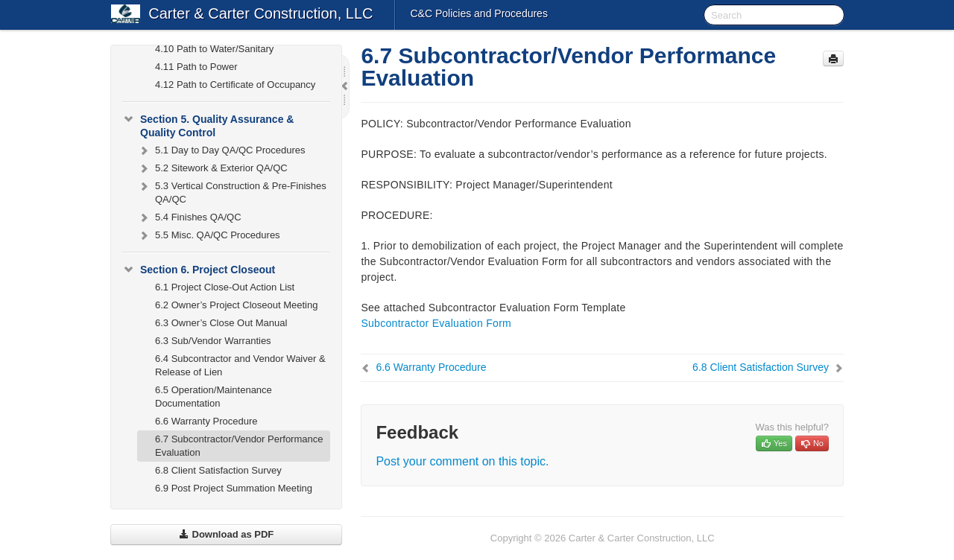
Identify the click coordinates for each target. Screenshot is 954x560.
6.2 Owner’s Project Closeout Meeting (236, 305)
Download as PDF (226, 534)
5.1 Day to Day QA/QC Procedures (221, 150)
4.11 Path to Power (196, 67)
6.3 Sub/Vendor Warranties (213, 341)
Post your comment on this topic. (462, 461)
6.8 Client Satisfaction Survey (218, 470)
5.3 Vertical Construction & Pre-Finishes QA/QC (232, 191)
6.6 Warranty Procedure (206, 421)
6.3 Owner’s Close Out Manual (221, 323)
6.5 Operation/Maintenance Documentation (214, 397)
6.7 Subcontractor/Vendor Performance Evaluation (239, 446)
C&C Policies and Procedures (478, 13)
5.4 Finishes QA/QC (189, 217)
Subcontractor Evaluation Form (436, 323)
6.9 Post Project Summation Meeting (234, 488)
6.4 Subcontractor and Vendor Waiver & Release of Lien (240, 365)
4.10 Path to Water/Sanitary (214, 49)
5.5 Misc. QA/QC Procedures (209, 235)
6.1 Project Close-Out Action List (225, 287)
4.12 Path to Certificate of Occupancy (235, 85)
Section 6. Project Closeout (199, 270)
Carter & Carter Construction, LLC (260, 13)
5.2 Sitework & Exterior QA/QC (212, 168)
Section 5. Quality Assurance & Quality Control (208, 124)
